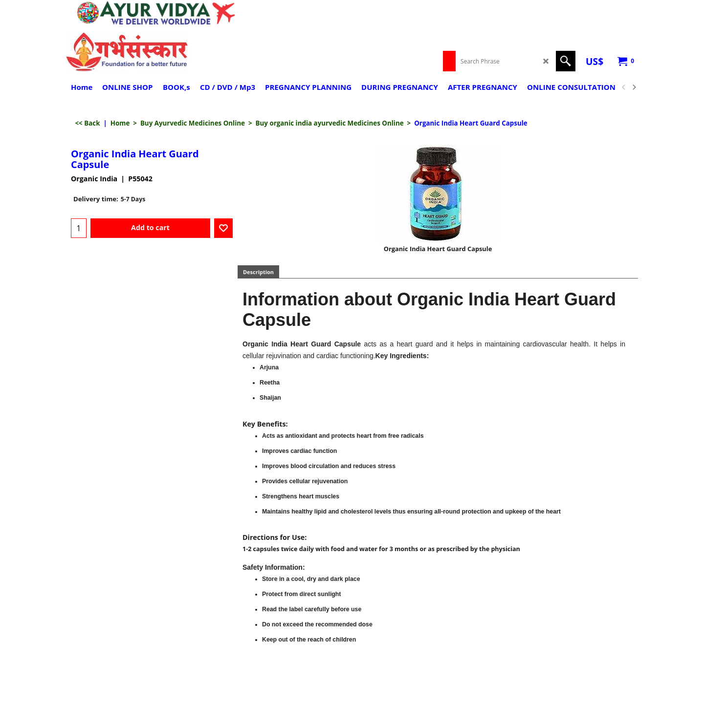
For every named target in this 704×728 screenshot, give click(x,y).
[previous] (624, 87)
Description (258, 272)
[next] (634, 87)
